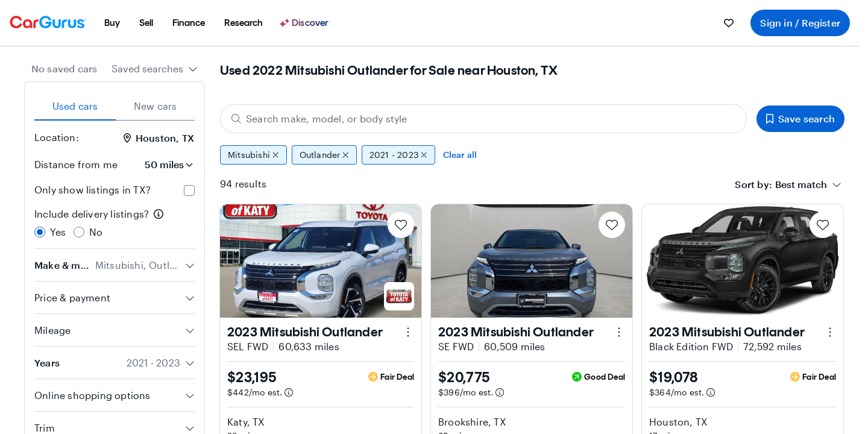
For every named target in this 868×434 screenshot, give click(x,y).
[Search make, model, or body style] (483, 119)
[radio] (40, 232)
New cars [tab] (156, 106)
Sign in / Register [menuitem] (800, 23)
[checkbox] (189, 190)
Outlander (324, 155)
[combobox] (155, 69)
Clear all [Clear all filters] (460, 155)
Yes (58, 232)
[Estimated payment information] (289, 392)
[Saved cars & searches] (729, 23)
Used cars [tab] (75, 106)
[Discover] (306, 23)
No (96, 232)
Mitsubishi (253, 155)
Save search (800, 118)
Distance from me (76, 164)
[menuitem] (112, 23)
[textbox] (801, 184)
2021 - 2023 (398, 155)
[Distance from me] (161, 165)
